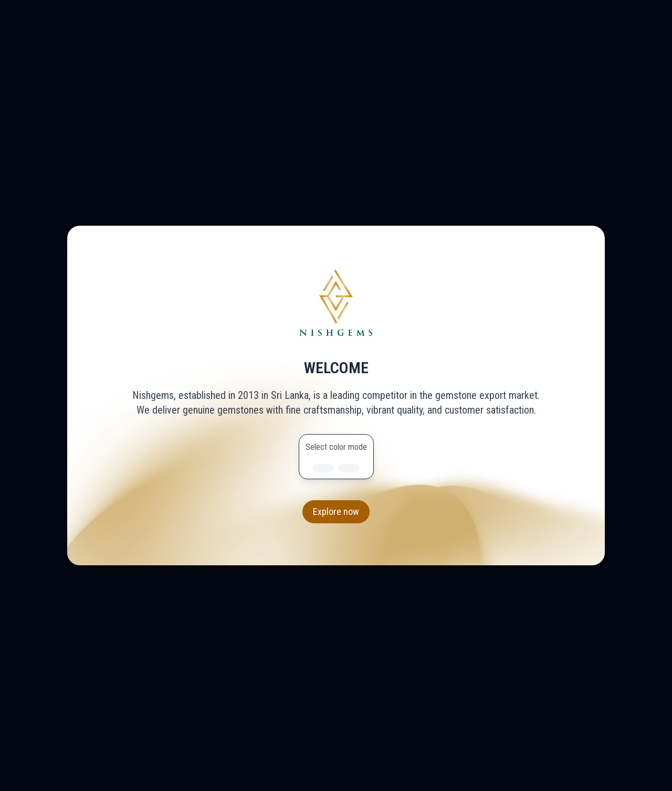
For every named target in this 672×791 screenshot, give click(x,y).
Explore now (336, 511)
